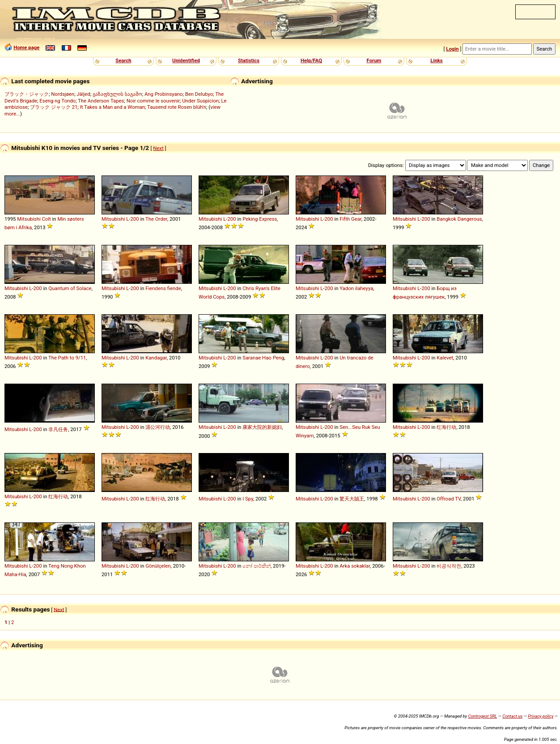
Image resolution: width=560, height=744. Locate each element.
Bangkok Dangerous (459, 219)
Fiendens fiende (163, 288)
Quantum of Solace (70, 288)
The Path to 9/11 (67, 358)
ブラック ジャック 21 (54, 107)
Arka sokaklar (355, 566)
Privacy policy (541, 716)
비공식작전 (449, 566)
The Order (156, 219)
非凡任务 (58, 429)
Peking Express (260, 219)
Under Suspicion (200, 101)
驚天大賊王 (352, 499)
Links (436, 60)
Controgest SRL (482, 716)
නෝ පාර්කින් (257, 566)
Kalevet (445, 358)
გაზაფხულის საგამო (117, 94)
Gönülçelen (158, 566)
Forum (374, 60)
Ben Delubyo (199, 94)
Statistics (249, 60)
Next (158, 148)
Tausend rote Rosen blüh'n (177, 107)
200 (134, 219)
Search (123, 60)
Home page (26, 47)
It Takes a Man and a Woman (112, 107)
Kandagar (156, 358)
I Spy (248, 499)
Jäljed (83, 94)
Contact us (512, 716)
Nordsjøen (63, 94)
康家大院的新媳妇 (262, 427)
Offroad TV (449, 499)
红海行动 (446, 427)
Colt (47, 219)
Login (452, 49)
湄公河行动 (158, 427)
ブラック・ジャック (27, 94)
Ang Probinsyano (164, 94)
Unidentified (186, 60)
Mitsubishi (29, 219)
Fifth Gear (350, 219)
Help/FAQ (311, 60)
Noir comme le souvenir (153, 101)
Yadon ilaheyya (356, 288)
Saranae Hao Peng (263, 358)
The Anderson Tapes (101, 101)
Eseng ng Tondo (57, 101)
